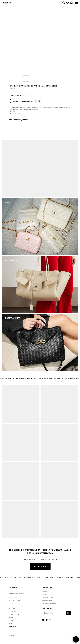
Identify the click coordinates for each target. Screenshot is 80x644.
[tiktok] (47, 620)
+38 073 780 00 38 (14, 597)
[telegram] (50, 620)
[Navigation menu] (76, 3)
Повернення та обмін (48, 597)
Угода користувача (47, 600)
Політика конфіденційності (49, 603)
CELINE (11, 621)
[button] (64, 2)
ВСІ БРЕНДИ (12, 627)
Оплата (44, 594)
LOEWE (11, 618)
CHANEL (9, 202)
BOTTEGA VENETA (13, 318)
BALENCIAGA (11, 260)
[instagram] (43, 620)
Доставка (45, 591)
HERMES (9, 144)
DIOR (10, 624)
